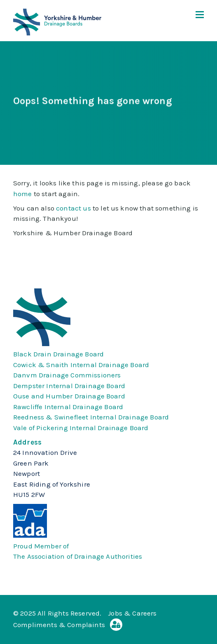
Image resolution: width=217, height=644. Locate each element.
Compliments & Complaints (59, 625)
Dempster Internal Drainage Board (69, 386)
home (23, 194)
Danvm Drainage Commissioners (67, 375)
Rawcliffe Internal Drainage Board (68, 407)
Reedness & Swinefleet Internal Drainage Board (91, 417)
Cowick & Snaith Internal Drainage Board (81, 365)
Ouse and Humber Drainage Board (69, 396)
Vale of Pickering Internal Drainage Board (81, 428)
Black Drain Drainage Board (58, 354)
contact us (73, 208)
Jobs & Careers (132, 613)
